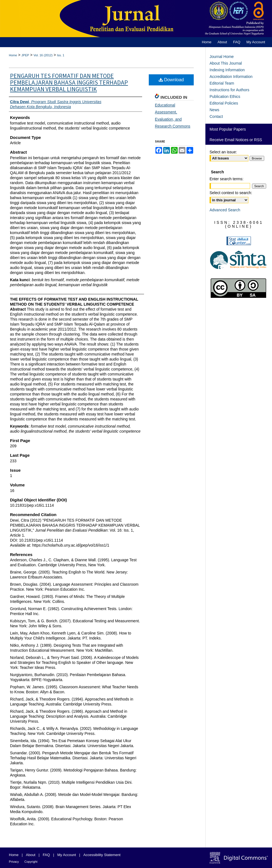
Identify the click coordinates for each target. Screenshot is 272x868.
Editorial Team (222, 83)
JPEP (25, 55)
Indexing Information (227, 70)
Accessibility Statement (102, 855)
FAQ (46, 855)
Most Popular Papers (228, 129)
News (214, 110)
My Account (67, 855)
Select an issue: (223, 152)
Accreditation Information (231, 77)
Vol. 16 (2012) (43, 55)
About (31, 855)
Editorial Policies (224, 103)
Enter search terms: (226, 179)
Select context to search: (231, 193)
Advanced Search (225, 210)
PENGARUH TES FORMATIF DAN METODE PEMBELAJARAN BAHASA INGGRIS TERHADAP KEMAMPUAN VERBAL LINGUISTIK (69, 83)
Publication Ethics (225, 97)
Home (13, 55)
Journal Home (222, 57)
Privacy (14, 862)
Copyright (31, 862)
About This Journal (226, 63)
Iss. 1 (61, 55)
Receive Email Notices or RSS (236, 140)
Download (171, 80)
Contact (216, 116)
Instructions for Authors (229, 90)
